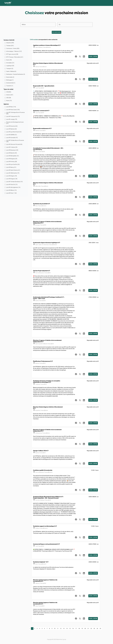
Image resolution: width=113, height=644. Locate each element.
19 (82, 628)
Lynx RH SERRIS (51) (12, 135)
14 (67, 628)
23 (94, 628)
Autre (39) (9, 60)
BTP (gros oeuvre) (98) (12, 54)
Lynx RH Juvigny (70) (12, 119)
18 (79, 628)
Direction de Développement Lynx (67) (15, 123)
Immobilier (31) (10, 63)
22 (91, 628)
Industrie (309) (10, 43)
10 (55, 628)
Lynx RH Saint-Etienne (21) (13, 170)
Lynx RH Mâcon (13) (11, 190)
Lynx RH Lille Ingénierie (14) (13, 187)
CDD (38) (9, 98)
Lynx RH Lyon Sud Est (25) (13, 164)
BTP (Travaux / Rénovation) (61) (15, 57)
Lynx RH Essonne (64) (12, 126)
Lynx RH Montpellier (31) (13, 156)
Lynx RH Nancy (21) (11, 167)
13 (64, 628)
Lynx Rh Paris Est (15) (12, 184)
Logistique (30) (10, 66)
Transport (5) (10, 69)
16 (73, 628)
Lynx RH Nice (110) (11, 107)
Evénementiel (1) (11, 83)
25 (100, 628)
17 (76, 628)
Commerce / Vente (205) (13, 48)
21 (88, 628)
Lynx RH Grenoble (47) (12, 138)
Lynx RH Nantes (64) (12, 129)
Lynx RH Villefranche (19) (13, 173)
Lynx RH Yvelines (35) (12, 147)
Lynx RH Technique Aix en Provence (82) (16, 113)
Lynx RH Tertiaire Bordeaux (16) (14, 182)
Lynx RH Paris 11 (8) (11, 193)
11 (58, 628)
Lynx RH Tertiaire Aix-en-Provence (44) (15, 141)
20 (85, 628)
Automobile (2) (10, 77)
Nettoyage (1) (10, 80)
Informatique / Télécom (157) (14, 51)
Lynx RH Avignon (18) (12, 179)
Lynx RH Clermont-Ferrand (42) (14, 144)
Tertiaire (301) (10, 46)
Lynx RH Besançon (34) (12, 150)
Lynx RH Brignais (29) (12, 159)
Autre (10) (9, 101)
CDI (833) (9, 92)
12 (61, 628)
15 (70, 628)
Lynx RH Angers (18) (12, 176)
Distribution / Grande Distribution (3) (16, 74)
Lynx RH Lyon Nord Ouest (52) (14, 132)
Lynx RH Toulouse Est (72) (13, 116)
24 (97, 628)
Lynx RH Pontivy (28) (12, 162)
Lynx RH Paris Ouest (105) (13, 110)
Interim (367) (10, 95)
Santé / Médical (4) (11, 71)
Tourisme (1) (10, 86)
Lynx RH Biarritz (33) (12, 153)
